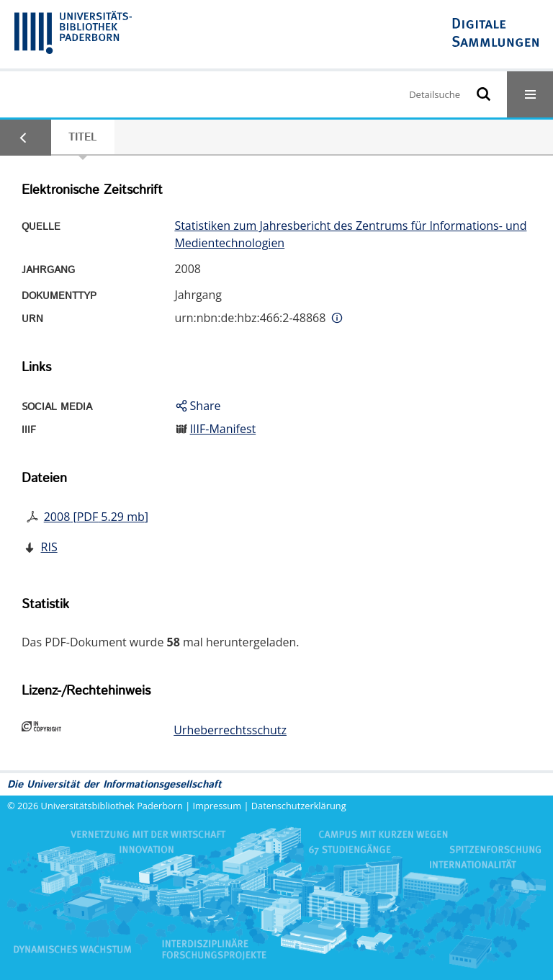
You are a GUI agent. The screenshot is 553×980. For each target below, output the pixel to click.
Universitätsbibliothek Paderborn (112, 806)
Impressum (217, 806)
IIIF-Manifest (223, 429)
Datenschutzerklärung (299, 806)
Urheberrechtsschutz (230, 730)
